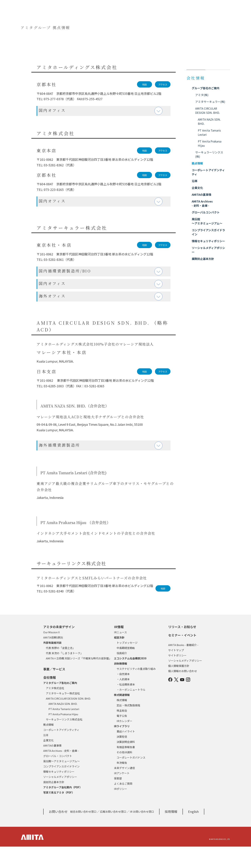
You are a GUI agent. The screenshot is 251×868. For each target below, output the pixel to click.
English (193, 833)
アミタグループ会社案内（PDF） (63, 809)
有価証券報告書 (126, 768)
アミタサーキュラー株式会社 (63, 715)
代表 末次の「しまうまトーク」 (64, 674)
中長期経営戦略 (126, 669)
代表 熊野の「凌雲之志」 (60, 669)
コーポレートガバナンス (131, 779)
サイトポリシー (177, 677)
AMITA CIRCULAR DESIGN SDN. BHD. (68, 720)
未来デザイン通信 (124, 789)
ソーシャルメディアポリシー (60, 798)
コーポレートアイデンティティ (61, 751)
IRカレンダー (124, 742)
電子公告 (122, 737)
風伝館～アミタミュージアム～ (61, 782)
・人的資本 (123, 701)
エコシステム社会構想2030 (130, 680)
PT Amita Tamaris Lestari (64, 730)
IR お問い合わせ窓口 (142, 833)
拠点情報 (48, 746)
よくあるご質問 (123, 805)
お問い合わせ (58, 833)
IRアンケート (122, 794)
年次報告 (122, 784)
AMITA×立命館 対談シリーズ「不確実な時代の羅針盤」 (79, 680)
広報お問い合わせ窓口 (113, 833)
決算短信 (122, 758)
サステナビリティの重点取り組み (136, 690)
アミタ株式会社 (55, 709)
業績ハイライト (126, 753)
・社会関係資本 (126, 706)
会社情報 (50, 699)
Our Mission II (52, 654)
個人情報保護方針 (179, 687)
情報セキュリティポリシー (59, 793)
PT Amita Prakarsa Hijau (63, 736)
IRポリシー (121, 810)
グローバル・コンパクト (58, 777)
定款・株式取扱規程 (128, 727)
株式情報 (122, 721)
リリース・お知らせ (182, 648)
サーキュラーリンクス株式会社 (64, 741)
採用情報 (171, 833)
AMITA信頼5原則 (53, 659)
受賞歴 (118, 800)
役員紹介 (122, 674)
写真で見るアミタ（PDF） (59, 814)
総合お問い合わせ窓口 (83, 833)
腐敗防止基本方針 (54, 803)
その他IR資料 (124, 774)
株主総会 (122, 732)
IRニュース (120, 654)
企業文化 (48, 762)
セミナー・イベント (182, 656)
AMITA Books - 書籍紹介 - (183, 666)
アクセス (163, 84)
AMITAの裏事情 (52, 767)
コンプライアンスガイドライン (61, 788)
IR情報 (119, 648)
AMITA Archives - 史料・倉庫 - (61, 772)
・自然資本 (123, 695)
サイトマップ (176, 671)
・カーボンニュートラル (131, 711)
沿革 (46, 756)
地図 (144, 84)
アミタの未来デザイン (59, 648)
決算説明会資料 (126, 763)
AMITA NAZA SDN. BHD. (63, 725)
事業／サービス (54, 690)
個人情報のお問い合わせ (183, 692)
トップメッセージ (127, 664)
